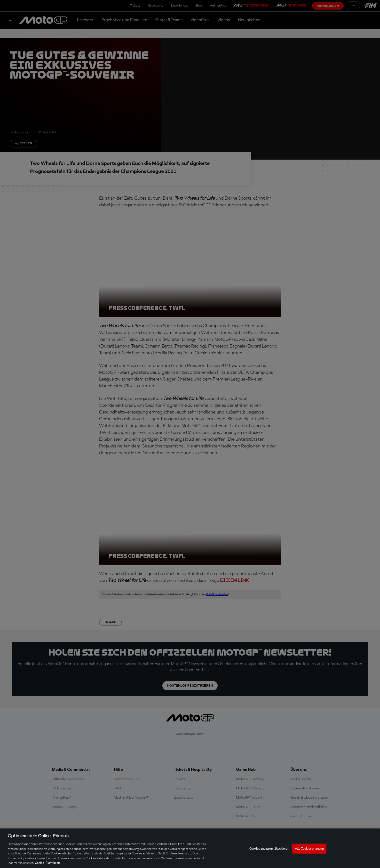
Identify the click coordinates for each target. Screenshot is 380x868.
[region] (190, 848)
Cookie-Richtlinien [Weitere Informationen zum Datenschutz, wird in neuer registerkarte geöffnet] (47, 863)
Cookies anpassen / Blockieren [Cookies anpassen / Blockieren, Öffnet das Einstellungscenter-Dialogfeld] (269, 848)
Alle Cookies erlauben (309, 848)
